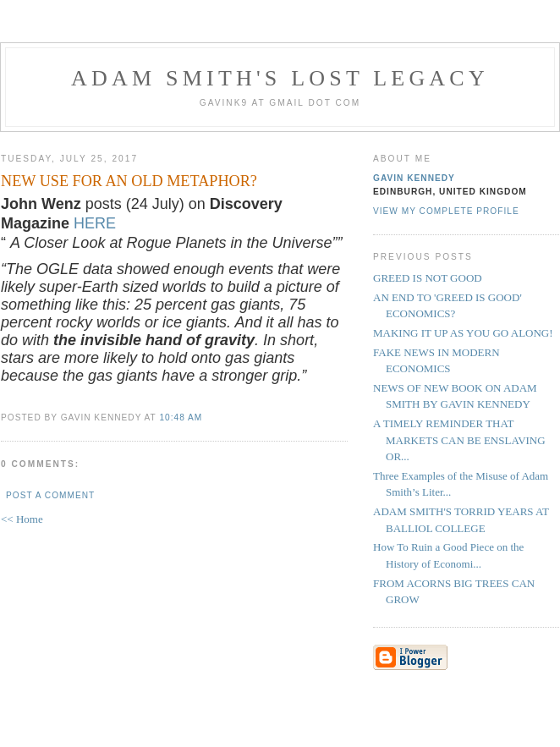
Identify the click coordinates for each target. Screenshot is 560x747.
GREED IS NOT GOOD (428, 278)
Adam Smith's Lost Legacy (280, 78)
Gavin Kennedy (414, 178)
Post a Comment (50, 495)
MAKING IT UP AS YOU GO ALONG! (463, 333)
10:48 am (181, 417)
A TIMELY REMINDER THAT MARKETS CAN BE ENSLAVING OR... (459, 440)
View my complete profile (446, 211)
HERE (95, 223)
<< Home (22, 519)
